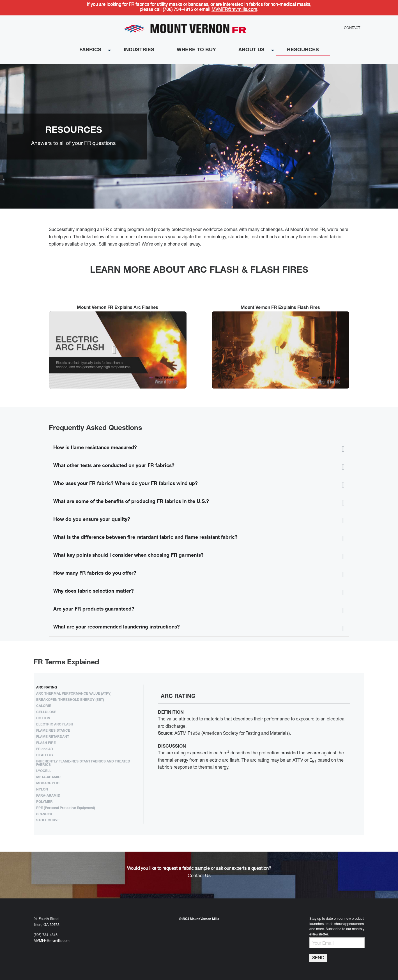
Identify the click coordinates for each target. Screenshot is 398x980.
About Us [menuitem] (251, 50)
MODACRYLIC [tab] (48, 783)
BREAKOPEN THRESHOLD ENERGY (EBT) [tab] (70, 700)
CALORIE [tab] (44, 706)
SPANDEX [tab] (44, 814)
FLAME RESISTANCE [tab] (53, 731)
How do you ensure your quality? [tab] (92, 520)
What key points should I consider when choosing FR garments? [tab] (128, 556)
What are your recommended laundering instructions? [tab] (117, 627)
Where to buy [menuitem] (196, 50)
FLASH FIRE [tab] (46, 743)
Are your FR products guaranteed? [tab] (94, 609)
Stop (201, 215)
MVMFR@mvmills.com (234, 10)
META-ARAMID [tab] (48, 777)
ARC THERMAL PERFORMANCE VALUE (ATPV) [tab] (74, 694)
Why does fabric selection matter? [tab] (94, 591)
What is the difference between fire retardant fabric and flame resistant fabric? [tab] (145, 538)
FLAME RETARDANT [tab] (53, 737)
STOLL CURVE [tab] (48, 820)
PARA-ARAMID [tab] (48, 796)
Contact (352, 28)
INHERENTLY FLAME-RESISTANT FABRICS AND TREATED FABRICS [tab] (83, 763)
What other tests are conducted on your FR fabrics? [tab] (114, 466)
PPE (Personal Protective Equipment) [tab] (66, 808)
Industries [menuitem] (139, 50)
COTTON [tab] (43, 718)
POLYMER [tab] (44, 802)
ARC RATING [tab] (47, 688)
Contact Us (199, 876)
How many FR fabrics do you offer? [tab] (95, 574)
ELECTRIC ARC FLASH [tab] (55, 725)
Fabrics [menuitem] (90, 50)
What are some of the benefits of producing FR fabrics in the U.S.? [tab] (131, 502)
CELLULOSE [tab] (46, 712)
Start (197, 215)
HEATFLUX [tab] (45, 755)
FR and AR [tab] (45, 749)
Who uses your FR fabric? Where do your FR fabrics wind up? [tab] (126, 484)
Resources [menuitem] (303, 50)
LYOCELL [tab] (44, 771)
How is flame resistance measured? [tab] (95, 448)
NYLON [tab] (42, 790)
